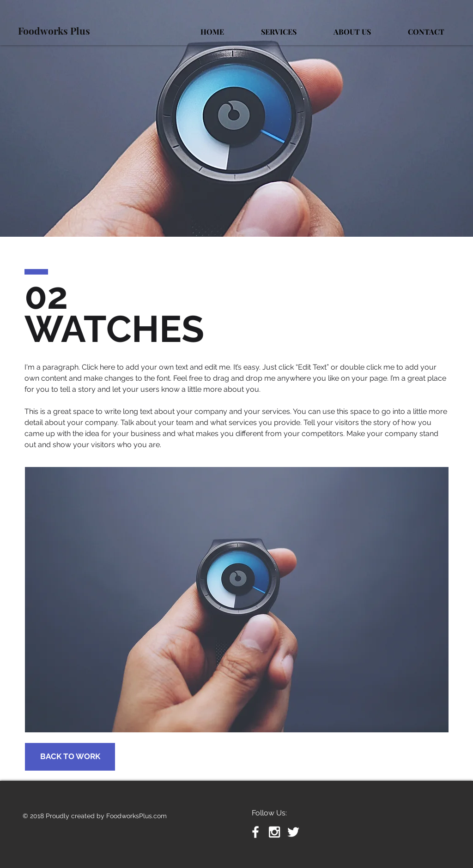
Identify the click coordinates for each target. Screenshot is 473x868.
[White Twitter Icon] (293, 832)
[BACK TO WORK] (70, 757)
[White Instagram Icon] (274, 832)
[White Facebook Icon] (255, 832)
